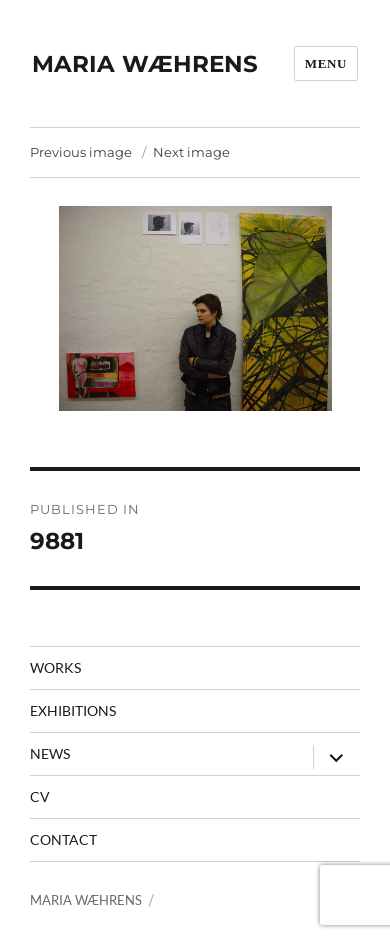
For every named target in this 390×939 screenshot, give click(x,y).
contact (63, 839)
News (50, 753)
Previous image (81, 152)
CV (40, 796)
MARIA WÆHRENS (145, 64)
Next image (191, 152)
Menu (326, 63)
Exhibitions (73, 710)
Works (55, 667)
